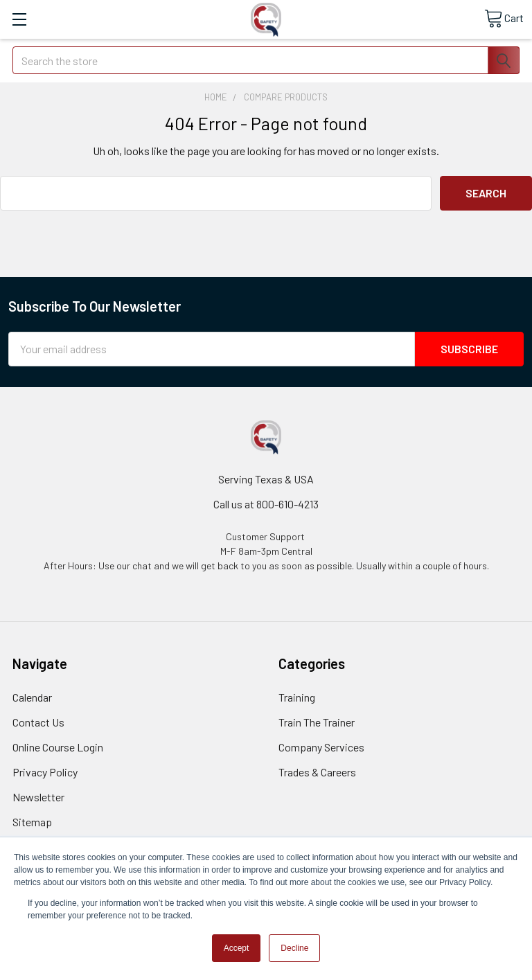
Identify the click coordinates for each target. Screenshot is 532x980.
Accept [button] (237, 948)
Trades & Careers (317, 772)
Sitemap (32, 822)
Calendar (32, 697)
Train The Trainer (317, 722)
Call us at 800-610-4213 (266, 504)
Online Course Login (58, 747)
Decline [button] (294, 948)
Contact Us (38, 722)
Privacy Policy (45, 772)
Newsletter (38, 797)
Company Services (321, 747)
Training (297, 697)
